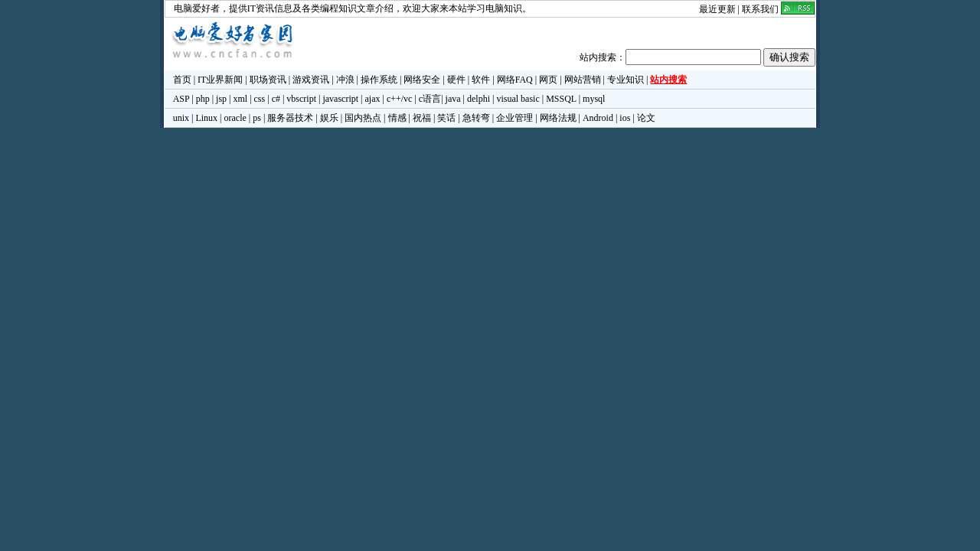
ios (625, 118)
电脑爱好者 (197, 8)
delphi (479, 99)
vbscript (301, 99)
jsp (221, 99)
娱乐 (329, 118)
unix (181, 118)
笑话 (446, 118)
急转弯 (476, 118)
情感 (397, 118)
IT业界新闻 (220, 80)
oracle (235, 118)
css (260, 99)
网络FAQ (515, 80)
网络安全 (422, 80)
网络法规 (558, 118)
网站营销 (583, 80)
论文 (646, 118)
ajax (373, 99)
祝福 (422, 118)
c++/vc (400, 99)
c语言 (430, 99)
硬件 (456, 80)
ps (257, 118)
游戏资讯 (311, 80)
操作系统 (379, 80)
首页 (182, 80)
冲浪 (345, 80)
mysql (594, 99)
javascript (340, 99)
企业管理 (514, 118)
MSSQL (561, 99)
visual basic (518, 99)
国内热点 (363, 118)
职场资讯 (268, 80)
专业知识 (626, 80)
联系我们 (760, 9)
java (453, 99)
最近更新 (717, 9)
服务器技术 (290, 118)
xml (240, 99)
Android (598, 118)
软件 (481, 80)
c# (276, 99)
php (203, 99)
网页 (548, 80)
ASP (181, 99)
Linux (206, 118)
